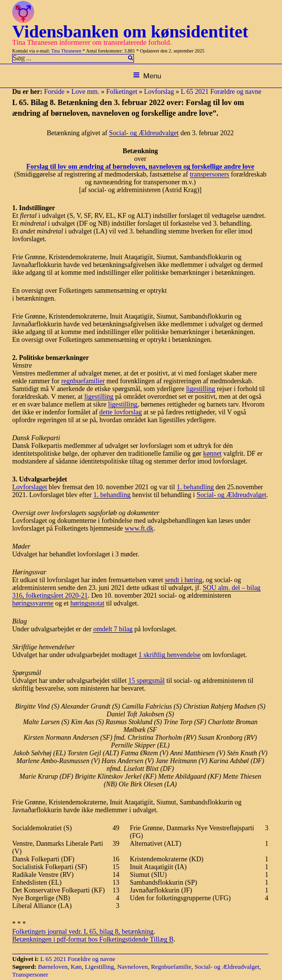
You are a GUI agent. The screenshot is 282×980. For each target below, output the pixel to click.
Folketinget (122, 92)
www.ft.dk (139, 528)
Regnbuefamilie (171, 967)
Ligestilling (99, 967)
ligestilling (201, 389)
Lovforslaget (30, 487)
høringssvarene (33, 603)
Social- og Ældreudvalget (144, 133)
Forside (54, 92)
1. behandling (195, 487)
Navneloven (133, 967)
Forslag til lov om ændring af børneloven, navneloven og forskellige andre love (140, 167)
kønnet (212, 454)
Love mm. (85, 92)
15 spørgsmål (146, 681)
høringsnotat (87, 603)
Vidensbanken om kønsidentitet (130, 32)
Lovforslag (159, 92)
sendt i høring (183, 580)
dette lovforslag (121, 412)
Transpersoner (30, 974)
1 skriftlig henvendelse (169, 655)
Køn (76, 967)
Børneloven (53, 967)
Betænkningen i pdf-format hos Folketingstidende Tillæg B (93, 939)
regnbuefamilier (83, 381)
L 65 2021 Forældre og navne (221, 92)
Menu (147, 76)
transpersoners (210, 174)
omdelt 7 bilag (113, 629)
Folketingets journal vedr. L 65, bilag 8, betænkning (83, 932)
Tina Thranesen (66, 51)
